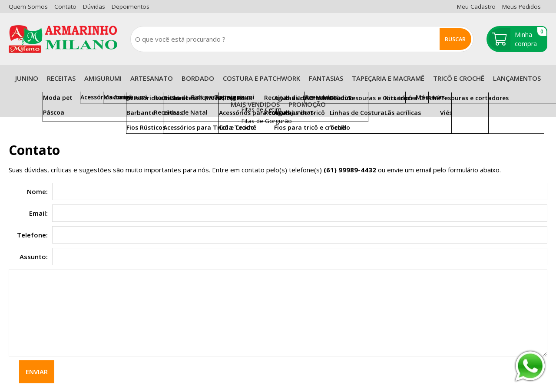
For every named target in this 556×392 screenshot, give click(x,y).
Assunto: (34, 257)
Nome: (37, 191)
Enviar (37, 372)
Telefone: (32, 235)
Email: (38, 213)
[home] (63, 39)
